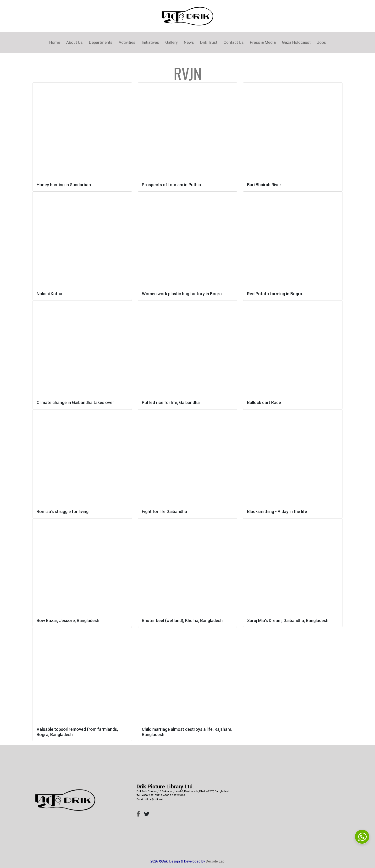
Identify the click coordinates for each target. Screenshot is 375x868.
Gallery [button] (171, 42)
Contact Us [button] (234, 42)
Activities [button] (127, 42)
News (189, 42)
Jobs (321, 42)
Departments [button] (101, 42)
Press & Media (263, 42)
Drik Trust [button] (209, 42)
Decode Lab (215, 861)
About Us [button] (74, 42)
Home (55, 42)
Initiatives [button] (150, 42)
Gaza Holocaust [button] (296, 42)
